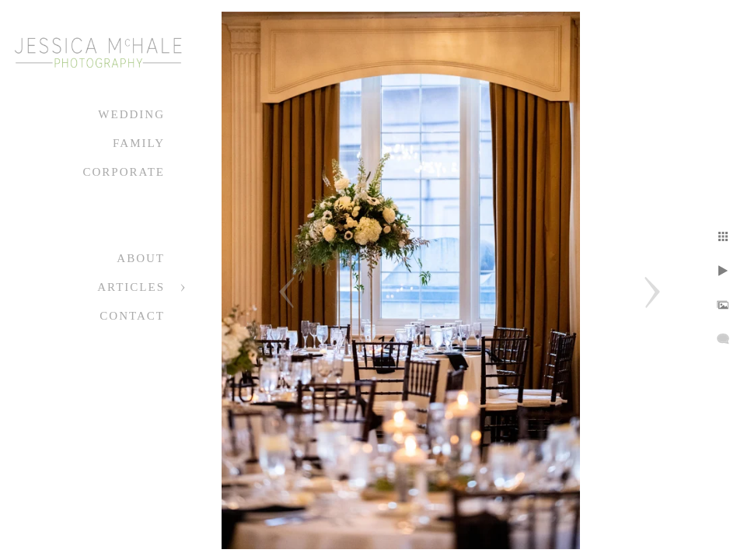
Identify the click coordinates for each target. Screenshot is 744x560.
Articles (131, 287)
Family (139, 143)
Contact (132, 316)
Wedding (131, 114)
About (141, 258)
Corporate (124, 172)
